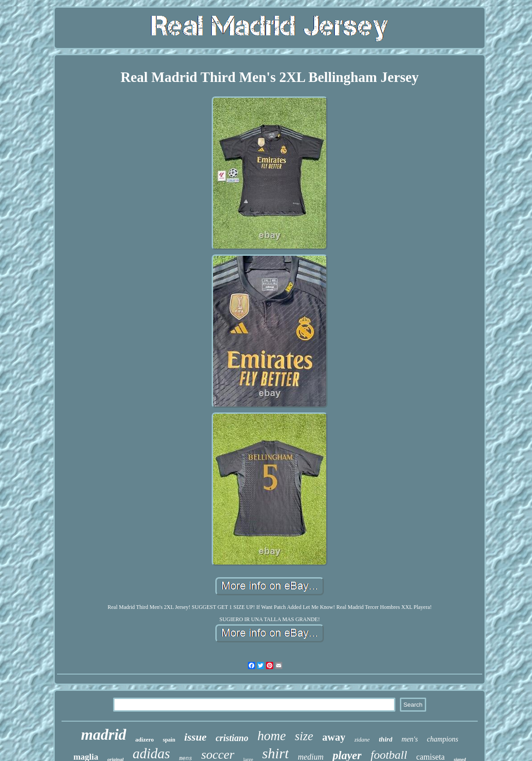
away (334, 737)
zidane (362, 739)
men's (409, 739)
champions (443, 739)
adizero (145, 739)
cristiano (232, 738)
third (385, 739)
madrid (104, 735)
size (304, 736)
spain (169, 740)
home (272, 736)
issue (195, 737)
